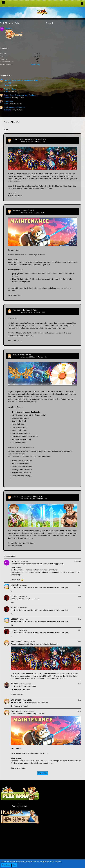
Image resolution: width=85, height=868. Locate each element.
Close (14, 865)
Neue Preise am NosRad (22, 355)
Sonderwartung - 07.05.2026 (14, 107)
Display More (42, 773)
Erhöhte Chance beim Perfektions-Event (27, 496)
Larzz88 (6, 85)
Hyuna (6, 92)
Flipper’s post (20, 564)
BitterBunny (35, 65)
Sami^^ (6, 104)
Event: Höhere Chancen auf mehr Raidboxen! (21, 95)
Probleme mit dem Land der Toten (25, 310)
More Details (6, 865)
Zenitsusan (7, 98)
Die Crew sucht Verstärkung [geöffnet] (49, 564)
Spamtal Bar (8, 101)
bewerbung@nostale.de (53, 572)
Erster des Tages (10, 89)
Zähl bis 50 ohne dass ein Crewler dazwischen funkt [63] (47, 588)
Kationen (8, 28)
